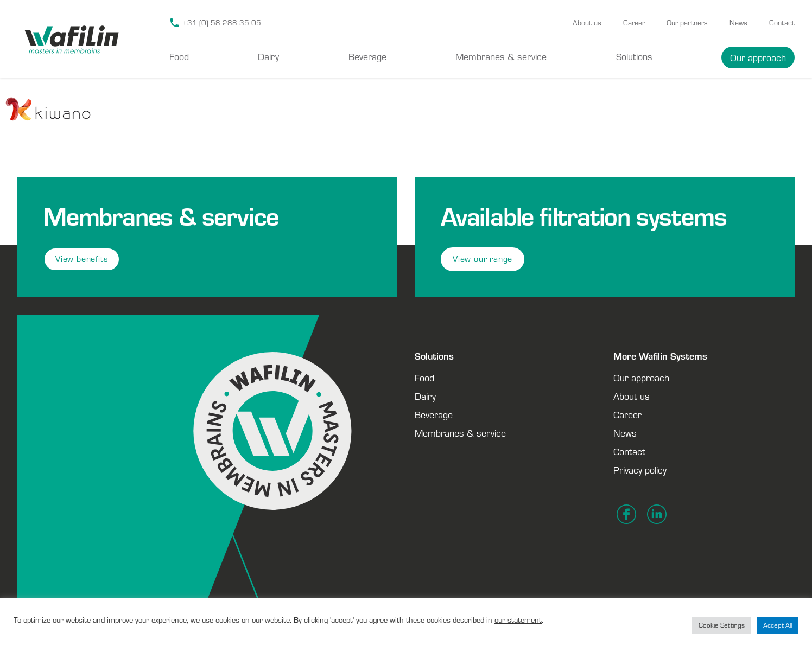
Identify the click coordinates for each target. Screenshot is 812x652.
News (738, 23)
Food (179, 56)
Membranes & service (501, 56)
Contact (782, 23)
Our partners (687, 23)
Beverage (367, 56)
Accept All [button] (778, 625)
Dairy (268, 56)
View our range (483, 259)
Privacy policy (640, 470)
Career (634, 23)
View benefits (82, 259)
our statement (518, 620)
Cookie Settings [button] (722, 625)
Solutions (634, 56)
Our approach (758, 57)
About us (587, 23)
